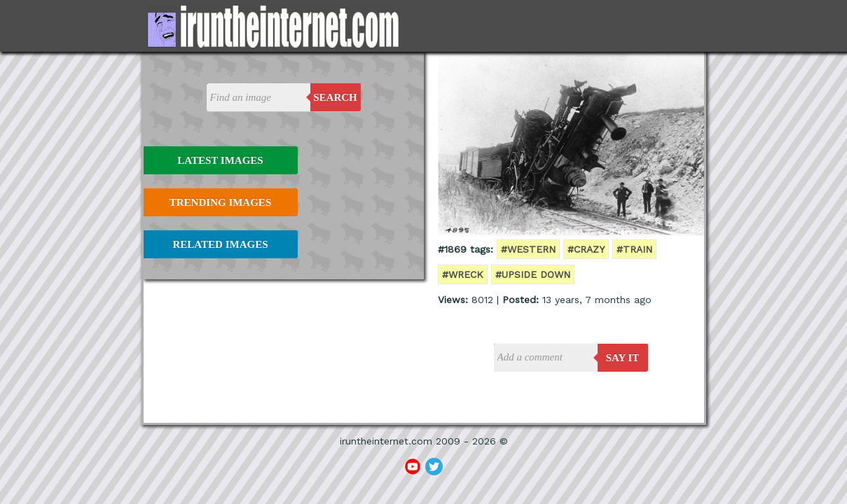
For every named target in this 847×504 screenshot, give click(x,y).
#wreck (463, 274)
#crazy (586, 249)
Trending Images (220, 202)
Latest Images (220, 160)
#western (528, 249)
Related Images (221, 244)
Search (335, 97)
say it (623, 358)
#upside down (533, 274)
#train (634, 249)
